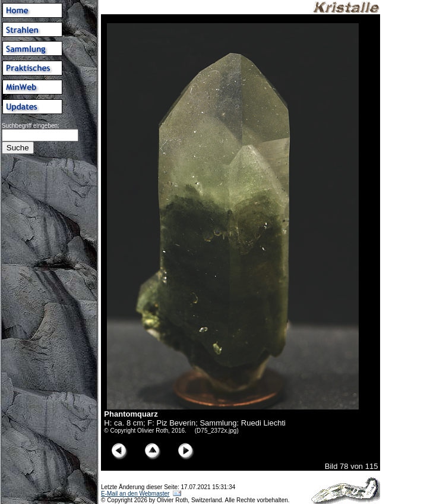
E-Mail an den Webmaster (135, 494)
